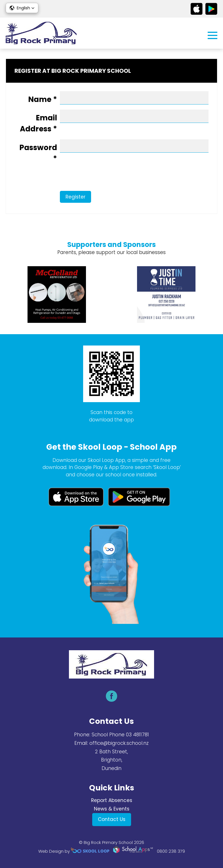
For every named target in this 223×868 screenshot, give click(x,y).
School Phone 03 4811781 (120, 735)
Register (75, 197)
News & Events (112, 809)
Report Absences (112, 800)
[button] (22, 8)
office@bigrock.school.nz (119, 743)
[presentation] (58, 180)
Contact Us (112, 819)
